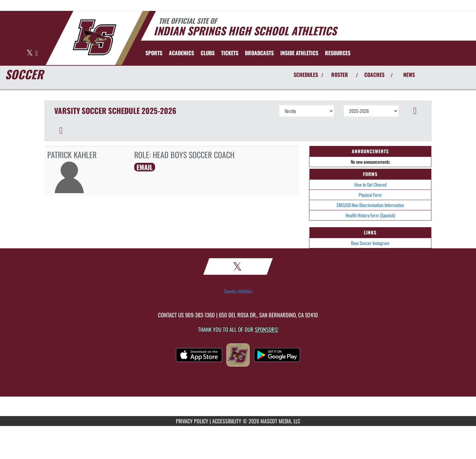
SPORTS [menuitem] (154, 53)
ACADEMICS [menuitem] (181, 53)
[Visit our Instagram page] (37, 53)
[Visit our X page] (30, 53)
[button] (415, 111)
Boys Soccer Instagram (370, 243)
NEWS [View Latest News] (409, 75)
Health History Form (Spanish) (370, 215)
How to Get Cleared (370, 184)
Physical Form (370, 195)
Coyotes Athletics (238, 291)
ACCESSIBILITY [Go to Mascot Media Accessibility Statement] (227, 421)
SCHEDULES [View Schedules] (306, 75)
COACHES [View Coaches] (374, 75)
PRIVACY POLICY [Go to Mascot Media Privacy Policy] (192, 421)
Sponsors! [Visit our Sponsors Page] (267, 329)
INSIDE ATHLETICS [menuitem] (299, 53)
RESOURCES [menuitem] (338, 53)
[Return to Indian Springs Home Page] (94, 37)
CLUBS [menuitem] (208, 53)
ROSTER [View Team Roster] (340, 75)
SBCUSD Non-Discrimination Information (370, 205)
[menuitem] (230, 53)
